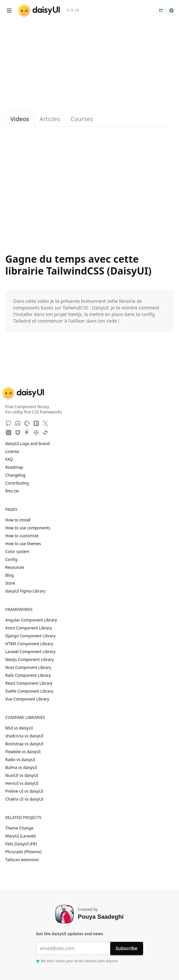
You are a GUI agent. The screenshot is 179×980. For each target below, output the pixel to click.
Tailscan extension (25, 860)
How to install (18, 520)
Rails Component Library (28, 675)
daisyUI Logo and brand (27, 444)
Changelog (15, 475)
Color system (17, 552)
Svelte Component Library (29, 691)
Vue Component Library (27, 699)
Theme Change (22, 828)
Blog (10, 575)
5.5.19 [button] (73, 10)
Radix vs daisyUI (20, 760)
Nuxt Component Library (28, 668)
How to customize (22, 536)
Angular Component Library (31, 620)
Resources (15, 568)
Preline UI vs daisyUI (24, 791)
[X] (45, 423)
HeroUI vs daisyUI (22, 783)
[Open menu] (9, 11)
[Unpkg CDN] (9, 433)
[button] (161, 11)
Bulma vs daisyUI (21, 768)
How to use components (28, 528)
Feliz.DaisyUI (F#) (24, 844)
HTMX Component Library (29, 644)
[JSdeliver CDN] (18, 433)
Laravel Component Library (30, 652)
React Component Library (29, 683)
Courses (82, 119)
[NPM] (36, 423)
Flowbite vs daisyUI (23, 752)
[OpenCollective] (27, 423)
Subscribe (126, 948)
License (15, 452)
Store (10, 583)
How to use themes (23, 544)
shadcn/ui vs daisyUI (24, 736)
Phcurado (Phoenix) (26, 852)
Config (11, 560)
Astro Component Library (29, 628)
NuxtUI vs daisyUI (22, 776)
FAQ (9, 460)
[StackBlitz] (27, 433)
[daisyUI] (39, 11)
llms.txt (15, 491)
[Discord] (18, 423)
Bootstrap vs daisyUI (24, 744)
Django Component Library (30, 636)
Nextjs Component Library (29, 660)
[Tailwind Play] (45, 433)
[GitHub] (9, 423)
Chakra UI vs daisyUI (24, 799)
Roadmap (14, 467)
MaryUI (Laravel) (24, 836)
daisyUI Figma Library (25, 591)
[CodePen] (36, 433)
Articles (50, 119)
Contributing (20, 483)
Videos (20, 119)
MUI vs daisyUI (19, 728)
